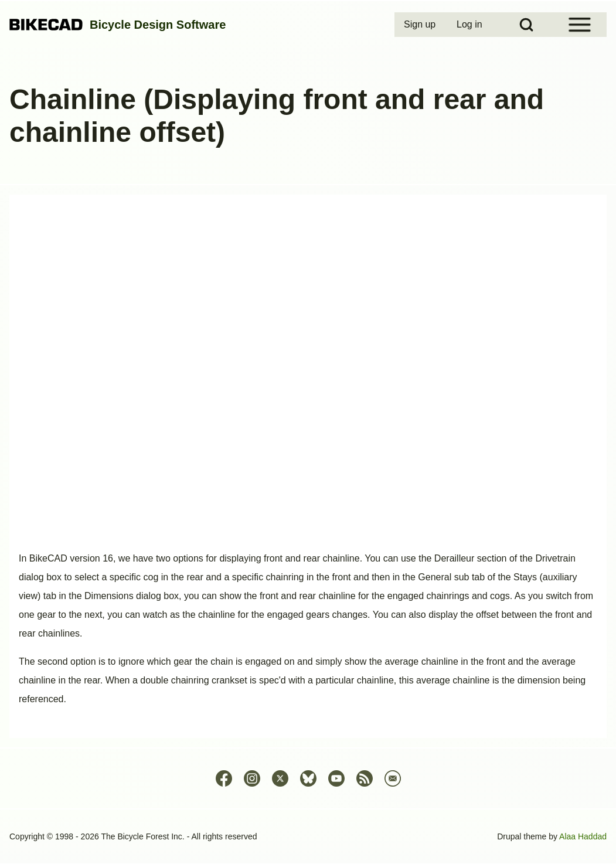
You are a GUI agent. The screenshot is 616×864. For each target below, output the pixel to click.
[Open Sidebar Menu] (580, 25)
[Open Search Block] (526, 25)
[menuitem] (421, 25)
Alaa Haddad (583, 836)
